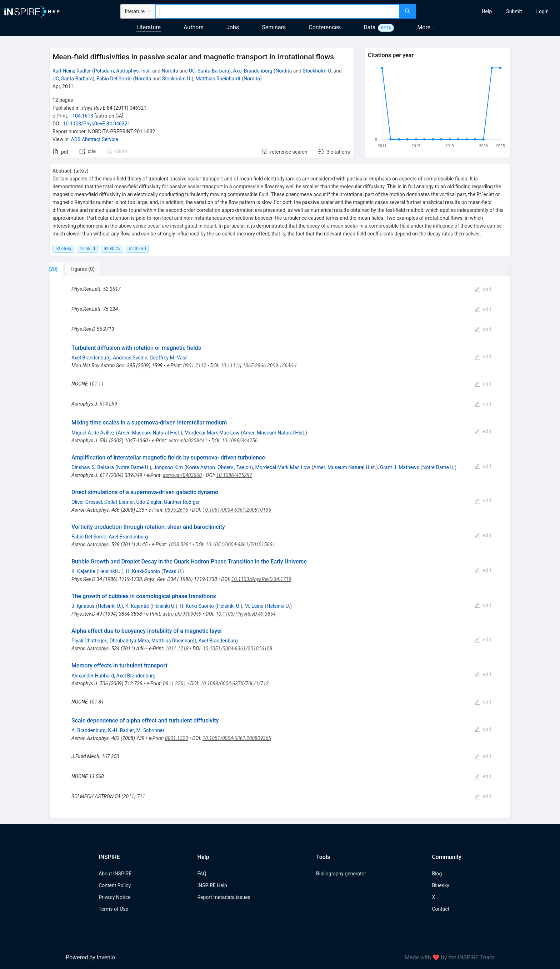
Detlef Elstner (119, 502)
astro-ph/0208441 (188, 441)
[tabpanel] (280, 547)
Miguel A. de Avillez (93, 433)
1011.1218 (177, 649)
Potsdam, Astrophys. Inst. (122, 71)
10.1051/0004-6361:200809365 (237, 738)
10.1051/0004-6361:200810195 (237, 510)
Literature (149, 27)
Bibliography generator (341, 874)
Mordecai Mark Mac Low (283, 467)
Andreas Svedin (130, 358)
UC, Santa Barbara (209, 71)
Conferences (325, 27)
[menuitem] (487, 11)
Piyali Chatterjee (89, 641)
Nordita (170, 71)
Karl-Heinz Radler (72, 71)
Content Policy (115, 885)
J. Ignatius (83, 606)
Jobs (233, 27)
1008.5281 (180, 545)
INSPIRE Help (212, 885)
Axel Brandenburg (252, 71)
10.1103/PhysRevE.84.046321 (96, 124)
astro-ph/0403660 (182, 475)
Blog (437, 874)
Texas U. (173, 571)
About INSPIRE (115, 874)
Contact (441, 909)
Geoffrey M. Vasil (169, 358)
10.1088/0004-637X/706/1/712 (234, 684)
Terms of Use (113, 909)
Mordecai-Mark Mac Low (212, 433)
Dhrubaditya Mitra (129, 641)
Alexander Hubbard (93, 676)
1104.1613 (81, 116)
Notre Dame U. (133, 467)
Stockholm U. (317, 71)
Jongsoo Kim (168, 467)
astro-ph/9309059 (182, 614)
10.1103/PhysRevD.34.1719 (261, 579)
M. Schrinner (151, 730)
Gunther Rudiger (182, 502)
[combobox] (277, 11)
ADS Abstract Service (95, 139)
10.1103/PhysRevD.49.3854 (246, 614)
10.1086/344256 (240, 441)
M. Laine (254, 606)
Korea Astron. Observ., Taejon (219, 467)
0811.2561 (174, 684)
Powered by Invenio (90, 957)
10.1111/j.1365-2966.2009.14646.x (259, 366)
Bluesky (440, 885)
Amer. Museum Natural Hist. (149, 433)
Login (542, 11)
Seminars (274, 27)
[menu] (489, 11)
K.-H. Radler (121, 730)
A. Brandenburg (89, 730)
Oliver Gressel (87, 502)
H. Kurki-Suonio (143, 571)
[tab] (73, 269)
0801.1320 (177, 738)
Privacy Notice (114, 897)
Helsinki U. (110, 571)
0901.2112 (195, 366)
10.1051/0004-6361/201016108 (237, 649)
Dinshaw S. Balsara (93, 467)
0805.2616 (177, 510)
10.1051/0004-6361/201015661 (240, 545)
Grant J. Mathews (400, 467)
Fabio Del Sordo (114, 79)
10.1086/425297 (234, 475)
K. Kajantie (83, 571)
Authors (194, 27)
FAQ (202, 874)
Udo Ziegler (149, 502)
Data (369, 27)
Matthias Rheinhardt (218, 79)
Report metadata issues (224, 897)
